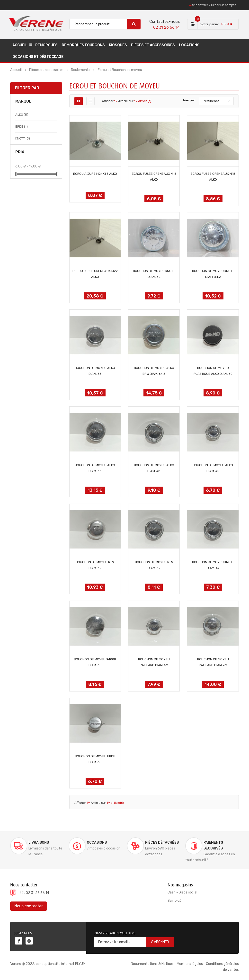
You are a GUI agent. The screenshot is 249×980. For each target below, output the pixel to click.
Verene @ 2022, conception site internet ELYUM (48, 964)
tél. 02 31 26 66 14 (35, 893)
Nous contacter (29, 906)
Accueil (20, 45)
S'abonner (160, 942)
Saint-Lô (174, 901)
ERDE (22, 127)
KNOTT (23, 138)
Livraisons (39, 843)
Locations (189, 45)
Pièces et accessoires (153, 45)
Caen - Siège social (182, 892)
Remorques (46, 45)
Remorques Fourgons (83, 45)
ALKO (22, 115)
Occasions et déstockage (38, 57)
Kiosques (118, 45)
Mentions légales (190, 964)
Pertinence (211, 101)
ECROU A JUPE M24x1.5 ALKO (95, 174)
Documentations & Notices (152, 964)
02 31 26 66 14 (166, 27)
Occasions (97, 843)
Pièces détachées (162, 843)
